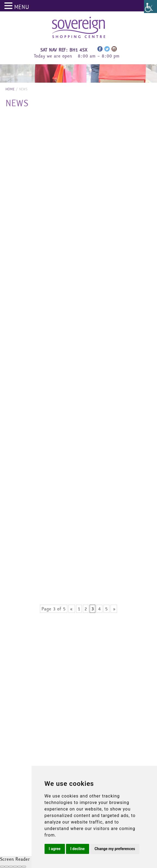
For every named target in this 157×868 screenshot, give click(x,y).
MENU (22, 7)
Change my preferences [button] (115, 849)
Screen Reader (15, 859)
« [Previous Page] (72, 609)
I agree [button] (55, 849)
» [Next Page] (114, 609)
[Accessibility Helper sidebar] (150, 7)
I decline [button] (78, 849)
